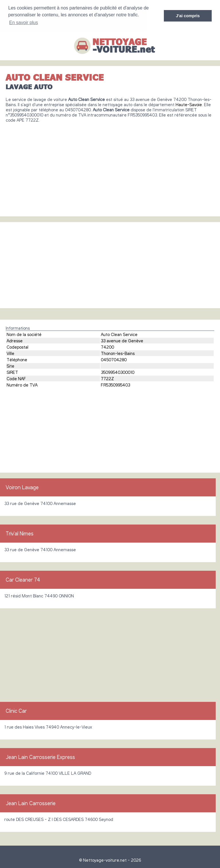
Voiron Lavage (22, 487)
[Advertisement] (110, 167)
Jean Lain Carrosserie (31, 803)
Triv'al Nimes (20, 533)
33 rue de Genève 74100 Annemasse (40, 503)
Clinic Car (16, 710)
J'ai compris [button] (188, 16)
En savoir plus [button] (24, 23)
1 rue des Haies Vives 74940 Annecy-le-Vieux (48, 727)
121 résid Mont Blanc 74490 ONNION (39, 595)
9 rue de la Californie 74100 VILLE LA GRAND (48, 773)
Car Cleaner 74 (23, 579)
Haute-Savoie (189, 104)
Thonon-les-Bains (118, 353)
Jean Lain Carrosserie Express (40, 757)
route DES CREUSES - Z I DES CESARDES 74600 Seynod (59, 819)
